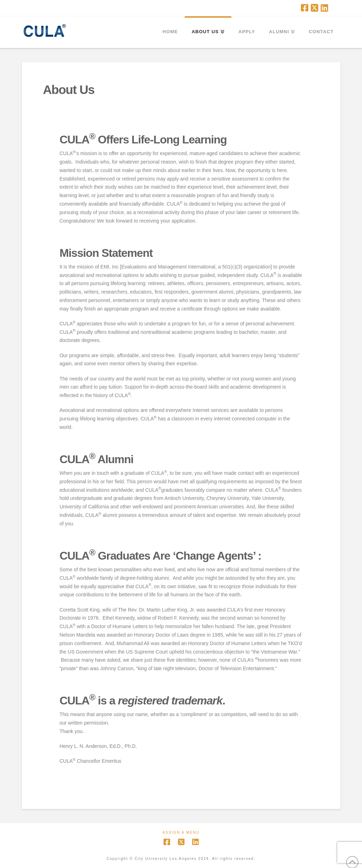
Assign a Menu (181, 832)
